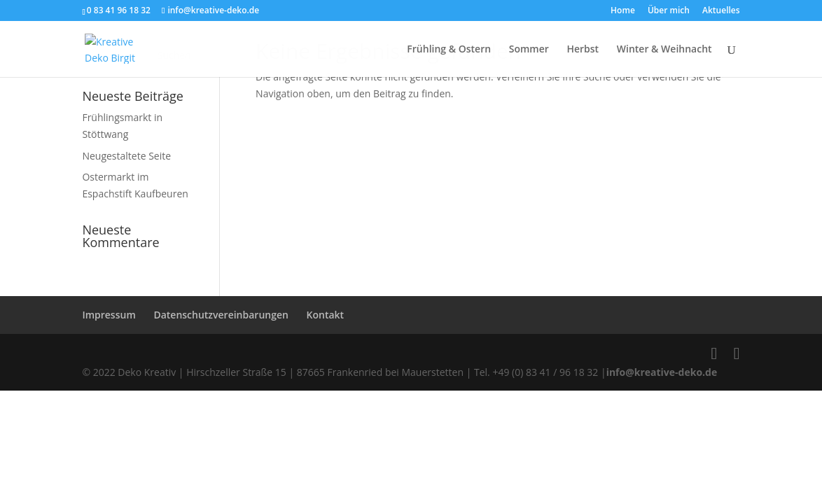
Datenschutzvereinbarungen (221, 315)
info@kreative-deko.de (662, 372)
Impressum (109, 315)
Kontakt (326, 315)
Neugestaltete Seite (126, 156)
